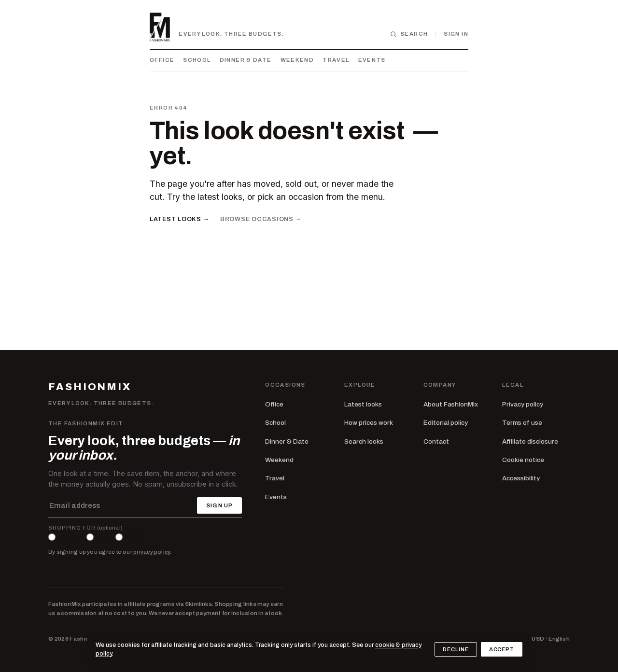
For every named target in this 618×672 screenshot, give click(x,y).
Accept (502, 649)
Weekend (297, 60)
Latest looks (363, 404)
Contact (436, 441)
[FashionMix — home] (160, 27)
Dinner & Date (246, 60)
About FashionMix (451, 404)
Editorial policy (446, 423)
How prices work (369, 423)
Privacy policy (523, 404)
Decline (456, 649)
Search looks (364, 441)
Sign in (456, 34)
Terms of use (522, 423)
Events (372, 60)
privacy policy (152, 552)
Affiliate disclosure (530, 441)
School (197, 60)
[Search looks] (409, 34)
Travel (336, 60)
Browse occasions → (261, 219)
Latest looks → (180, 219)
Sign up (219, 505)
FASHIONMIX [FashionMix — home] (90, 387)
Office (162, 60)
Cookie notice (523, 460)
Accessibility (521, 478)
